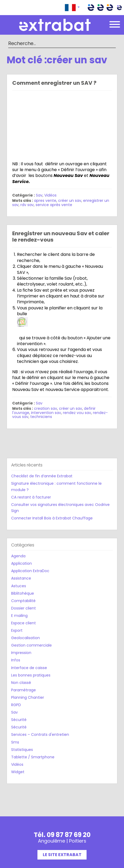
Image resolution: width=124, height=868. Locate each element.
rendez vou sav (77, 413)
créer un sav (70, 201)
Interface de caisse (29, 668)
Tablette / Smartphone (33, 757)
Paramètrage (23, 690)
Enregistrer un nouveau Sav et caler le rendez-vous (61, 237)
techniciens (41, 417)
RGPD (16, 705)
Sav (39, 195)
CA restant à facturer (31, 497)
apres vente (45, 201)
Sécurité (19, 720)
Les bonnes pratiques (31, 675)
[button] (72, 8)
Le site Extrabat (62, 855)
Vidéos (50, 195)
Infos (16, 660)
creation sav (46, 408)
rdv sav (27, 205)
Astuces (19, 586)
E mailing (19, 616)
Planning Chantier (28, 697)
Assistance (21, 578)
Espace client (23, 623)
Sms (15, 742)
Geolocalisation (25, 638)
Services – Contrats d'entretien (40, 735)
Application (22, 563)
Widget (18, 772)
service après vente (54, 205)
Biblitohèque (23, 593)
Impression (21, 653)
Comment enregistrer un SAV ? (54, 83)
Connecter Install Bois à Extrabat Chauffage (52, 518)
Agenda (18, 556)
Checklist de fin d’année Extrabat (42, 476)
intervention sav (46, 413)
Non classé (21, 683)
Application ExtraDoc (30, 571)
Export (17, 630)
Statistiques (22, 750)
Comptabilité (23, 601)
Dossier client (23, 608)
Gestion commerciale (31, 645)
